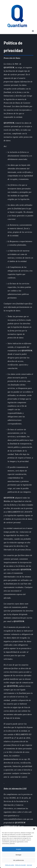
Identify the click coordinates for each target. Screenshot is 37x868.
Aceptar (19, 849)
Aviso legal (29, 865)
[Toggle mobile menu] (33, 31)
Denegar (19, 855)
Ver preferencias (18, 860)
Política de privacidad (20, 865)
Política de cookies (10, 865)
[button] (34, 829)
